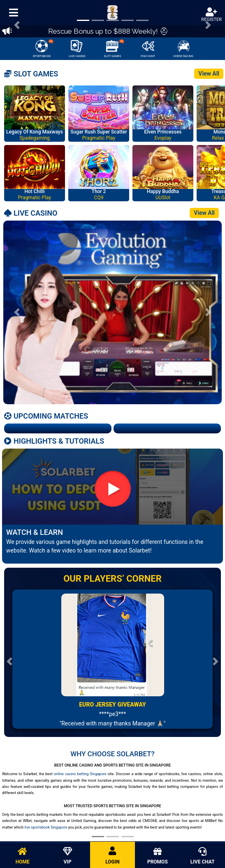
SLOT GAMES (115, 48)
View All (209, 74)
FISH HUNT (148, 49)
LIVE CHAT (203, 856)
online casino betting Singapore (80, 774)
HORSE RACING (183, 49)
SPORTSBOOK (43, 48)
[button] (17, 312)
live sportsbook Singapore (46, 827)
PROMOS (157, 856)
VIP (67, 856)
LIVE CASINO (77, 49)
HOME (22, 856)
